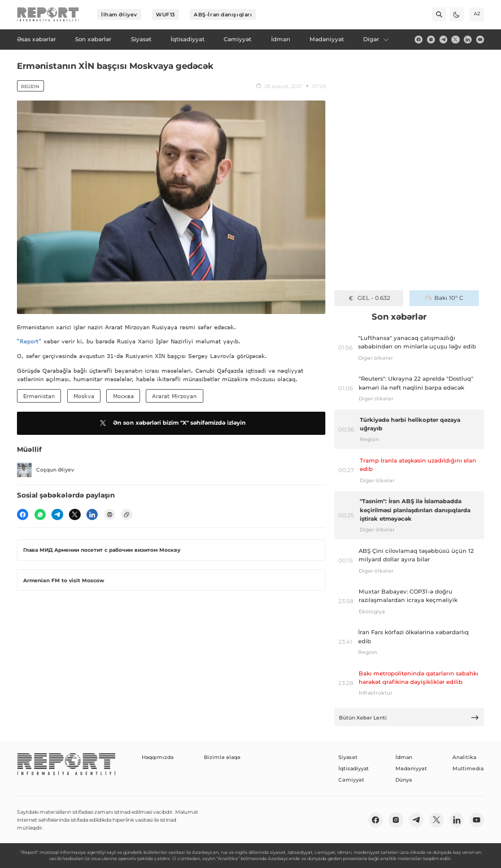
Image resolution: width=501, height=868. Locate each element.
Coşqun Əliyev (45, 470)
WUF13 (165, 14)
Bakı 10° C (444, 298)
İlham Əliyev (119, 14)
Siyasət (348, 757)
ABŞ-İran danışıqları (223, 14)
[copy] (127, 514)
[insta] (431, 40)
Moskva (84, 396)
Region (30, 86)
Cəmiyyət (351, 780)
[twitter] (455, 40)
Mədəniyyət (411, 768)
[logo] (48, 15)
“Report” (29, 341)
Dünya (404, 780)
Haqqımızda (158, 757)
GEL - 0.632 (369, 298)
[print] (110, 514)
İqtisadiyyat (354, 768)
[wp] (40, 514)
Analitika (464, 757)
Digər (376, 39)
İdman (404, 757)
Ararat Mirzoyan (174, 396)
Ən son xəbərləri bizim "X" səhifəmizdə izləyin (171, 423)
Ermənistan (39, 396)
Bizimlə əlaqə (222, 757)
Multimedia (468, 768)
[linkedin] (468, 40)
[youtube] (480, 40)
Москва (123, 396)
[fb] (419, 40)
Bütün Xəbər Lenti (409, 717)
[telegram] (443, 40)
